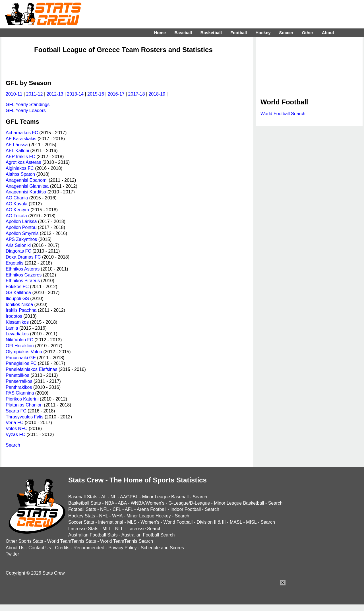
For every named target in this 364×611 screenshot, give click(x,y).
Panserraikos (19, 381)
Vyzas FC (15, 434)
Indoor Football (186, 509)
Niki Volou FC (19, 340)
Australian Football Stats (93, 535)
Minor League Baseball (166, 497)
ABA (122, 503)
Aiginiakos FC (20, 168)
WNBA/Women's (148, 503)
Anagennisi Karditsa (26, 192)
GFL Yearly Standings (28, 105)
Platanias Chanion (24, 405)
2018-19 (157, 94)
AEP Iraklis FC (20, 157)
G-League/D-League (189, 503)
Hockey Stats (82, 516)
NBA (109, 503)
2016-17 (116, 94)
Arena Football (152, 509)
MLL (107, 529)
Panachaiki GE (21, 358)
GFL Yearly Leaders (26, 111)
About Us (15, 548)
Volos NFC (16, 429)
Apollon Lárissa (21, 221)
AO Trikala (16, 216)
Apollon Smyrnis (22, 233)
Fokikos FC (17, 287)
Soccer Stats (81, 522)
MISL (251, 522)
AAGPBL (129, 497)
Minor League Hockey (149, 516)
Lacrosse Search (144, 529)
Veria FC (15, 423)
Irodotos (14, 316)
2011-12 (35, 94)
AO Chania (17, 198)
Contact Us (40, 548)
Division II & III (211, 522)
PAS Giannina (20, 393)
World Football (178, 522)
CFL (117, 509)
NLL (119, 529)
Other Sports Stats (24, 541)
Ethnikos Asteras (23, 269)
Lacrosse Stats (83, 529)
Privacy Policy (123, 548)
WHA (117, 516)
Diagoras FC (18, 251)
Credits (62, 548)
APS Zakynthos (21, 239)
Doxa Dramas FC (23, 257)
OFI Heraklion (20, 346)
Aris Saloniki (18, 245)
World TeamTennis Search (127, 541)
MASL (236, 522)
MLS (132, 522)
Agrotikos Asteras (23, 162)
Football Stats (82, 509)
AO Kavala (16, 204)
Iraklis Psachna (21, 310)
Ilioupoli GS (17, 299)
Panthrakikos (19, 387)
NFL (104, 509)
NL (113, 497)
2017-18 (137, 94)
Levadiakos (17, 334)
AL (104, 497)
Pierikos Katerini (22, 399)
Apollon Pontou (21, 227)
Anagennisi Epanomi (27, 180)
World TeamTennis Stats (72, 541)
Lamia (12, 328)
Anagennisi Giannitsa (27, 186)
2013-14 (75, 94)
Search (13, 445)
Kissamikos (17, 322)
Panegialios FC (21, 363)
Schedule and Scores (162, 548)
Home (160, 33)
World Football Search (283, 114)
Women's (150, 522)
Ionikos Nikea (19, 305)
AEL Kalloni (17, 151)
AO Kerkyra (17, 210)
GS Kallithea (18, 293)
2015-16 (96, 94)
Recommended (89, 548)
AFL (129, 509)
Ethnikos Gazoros (24, 275)
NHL (103, 516)
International (111, 522)
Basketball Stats (85, 503)
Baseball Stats (83, 497)
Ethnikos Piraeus (23, 281)
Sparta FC (16, 411)
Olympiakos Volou (24, 352)
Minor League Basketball (239, 503)
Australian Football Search (148, 535)
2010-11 (14, 94)
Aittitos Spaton (20, 174)
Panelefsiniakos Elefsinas (31, 369)
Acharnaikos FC (22, 133)
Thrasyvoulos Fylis (24, 417)
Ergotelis (15, 263)
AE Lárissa (17, 145)
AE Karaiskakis (21, 139)
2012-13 (55, 94)
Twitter (12, 554)
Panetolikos (17, 375)
